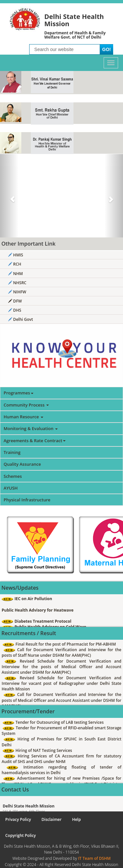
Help (77, 819)
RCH (15, 264)
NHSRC (17, 283)
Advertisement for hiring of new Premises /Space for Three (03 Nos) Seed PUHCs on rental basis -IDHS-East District (61, 781)
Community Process (26, 405)
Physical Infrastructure (27, 500)
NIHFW (17, 292)
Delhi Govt (20, 319)
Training (12, 452)
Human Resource (23, 417)
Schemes (13, 476)
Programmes (19, 393)
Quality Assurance (22, 464)
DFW (15, 301)
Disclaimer (52, 819)
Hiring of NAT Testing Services (37, 750)
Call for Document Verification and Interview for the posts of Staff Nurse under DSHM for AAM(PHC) (61, 652)
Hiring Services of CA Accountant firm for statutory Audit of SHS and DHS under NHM (61, 759)
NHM (16, 274)
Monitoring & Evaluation (31, 428)
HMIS (16, 255)
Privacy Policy (18, 819)
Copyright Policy (20, 835)
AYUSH (11, 488)
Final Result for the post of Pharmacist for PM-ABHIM (59, 644)
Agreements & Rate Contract (35, 441)
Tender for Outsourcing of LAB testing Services (53, 722)
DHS (15, 310)
